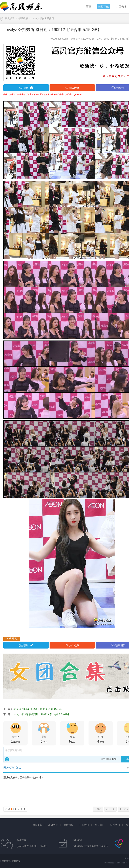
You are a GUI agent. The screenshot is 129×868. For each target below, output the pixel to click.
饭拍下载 (103, 7)
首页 (88, 7)
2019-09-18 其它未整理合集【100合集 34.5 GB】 (39, 709)
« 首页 (98, 809)
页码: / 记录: (15, 809)
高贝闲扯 (53, 825)
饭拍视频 (23, 18)
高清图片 (69, 825)
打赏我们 (84, 825)
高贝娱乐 (10, 18)
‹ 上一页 (110, 809)
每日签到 (77, 840)
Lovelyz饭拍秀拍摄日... (44, 18)
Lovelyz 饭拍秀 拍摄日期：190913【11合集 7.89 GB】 (41, 714)
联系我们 (115, 825)
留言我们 (100, 825)
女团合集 (121, 7)
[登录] (115, 759)
